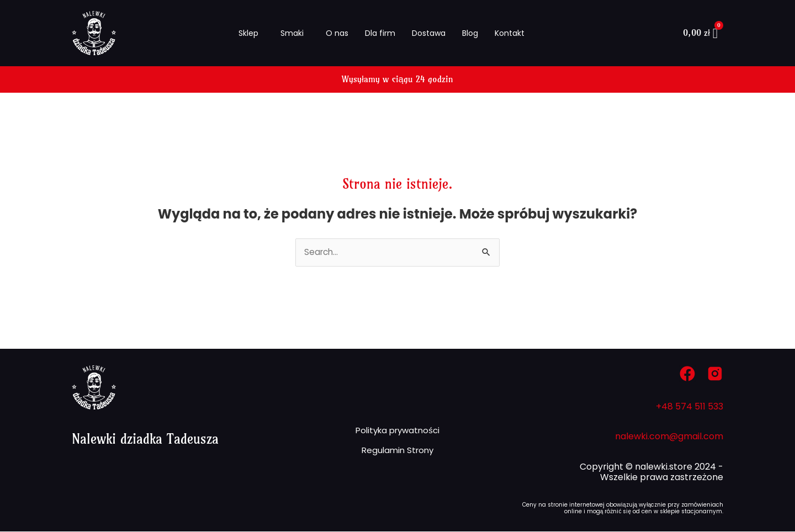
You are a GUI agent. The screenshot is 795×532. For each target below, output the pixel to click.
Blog (470, 33)
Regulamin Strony (397, 452)
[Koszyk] (700, 33)
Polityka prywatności (397, 429)
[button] (251, 33)
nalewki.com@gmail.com (669, 437)
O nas (337, 33)
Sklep (248, 33)
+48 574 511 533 (690, 407)
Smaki (292, 33)
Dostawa (429, 33)
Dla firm (380, 33)
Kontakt (510, 33)
